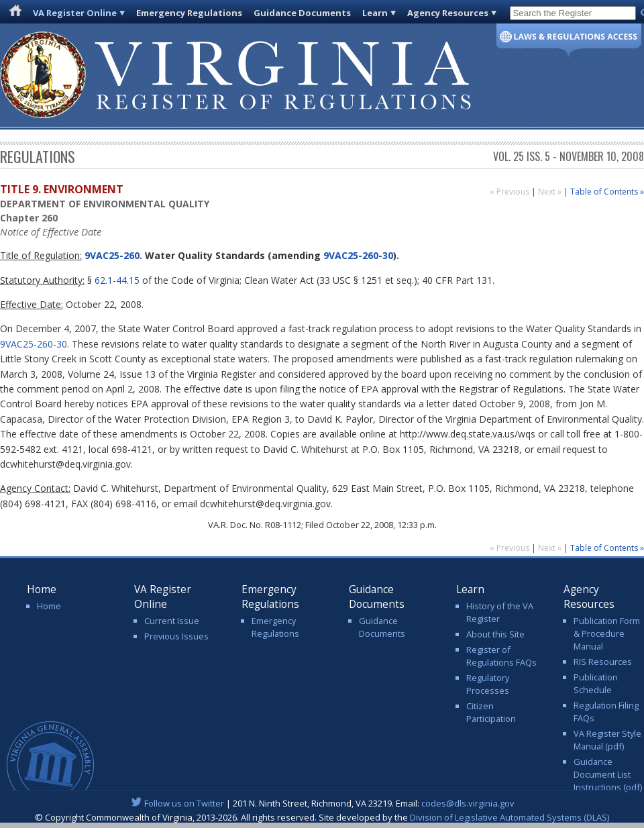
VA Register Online (75, 13)
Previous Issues (176, 636)
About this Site (495, 634)
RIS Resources (603, 662)
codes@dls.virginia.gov (468, 803)
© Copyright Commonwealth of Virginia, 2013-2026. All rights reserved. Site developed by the (322, 817)
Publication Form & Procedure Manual (607, 633)
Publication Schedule (596, 683)
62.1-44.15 (117, 280)
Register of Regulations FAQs (501, 656)
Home (49, 606)
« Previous (511, 192)
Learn (375, 13)
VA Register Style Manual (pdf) (607, 740)
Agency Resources (448, 13)
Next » (551, 192)
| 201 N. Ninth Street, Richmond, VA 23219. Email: (322, 803)
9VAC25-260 (111, 255)
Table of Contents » (607, 192)
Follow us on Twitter (184, 803)
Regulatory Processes (488, 684)
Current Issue (172, 621)
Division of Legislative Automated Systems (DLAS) (509, 817)
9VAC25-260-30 (358, 255)
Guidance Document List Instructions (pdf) (608, 774)
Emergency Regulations (189, 13)
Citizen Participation (491, 712)
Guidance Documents (302, 13)
